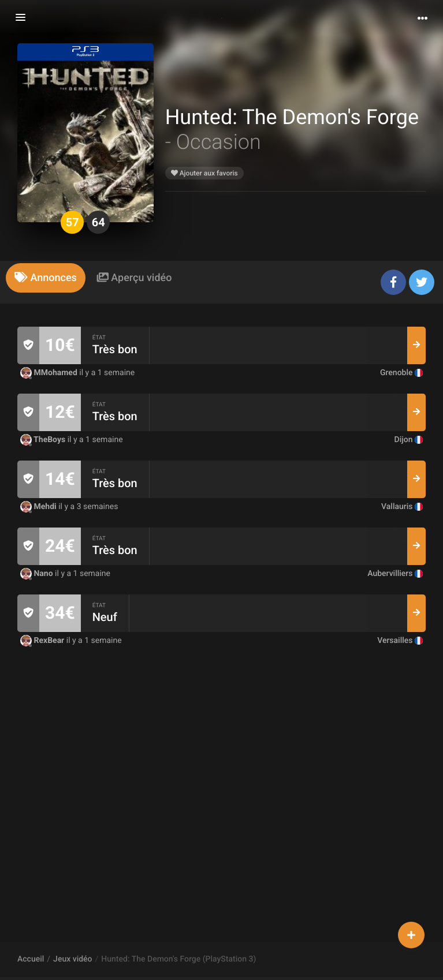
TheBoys (44, 440)
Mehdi (39, 507)
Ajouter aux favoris (204, 173)
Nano (38, 574)
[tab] (46, 278)
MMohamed (50, 373)
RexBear (43, 641)
